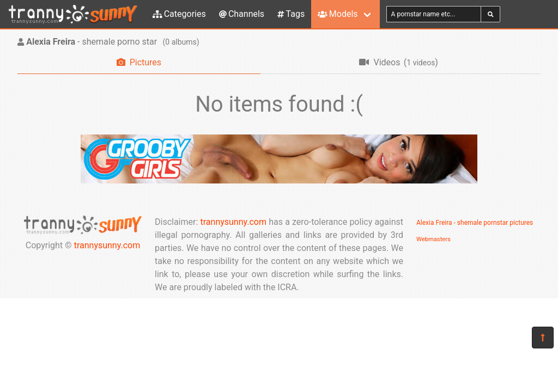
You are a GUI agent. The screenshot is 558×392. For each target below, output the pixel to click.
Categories (179, 14)
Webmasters (433, 239)
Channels (242, 14)
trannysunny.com (107, 245)
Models (338, 14)
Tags (291, 14)
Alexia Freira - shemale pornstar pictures (475, 223)
